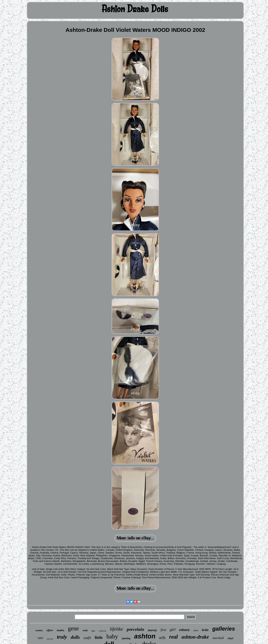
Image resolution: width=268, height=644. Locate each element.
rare (40, 638)
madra (60, 630)
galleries (224, 629)
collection (102, 631)
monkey (39, 630)
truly (62, 637)
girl (173, 629)
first (163, 630)
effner (50, 630)
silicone (50, 639)
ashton (145, 636)
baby (112, 636)
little (99, 637)
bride (205, 630)
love (93, 631)
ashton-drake (195, 637)
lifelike (116, 629)
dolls (75, 637)
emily (85, 630)
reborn (184, 630)
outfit (87, 638)
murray (152, 630)
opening (126, 638)
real (174, 637)
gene (73, 628)
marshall (218, 638)
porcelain (135, 629)
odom (196, 630)
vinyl (230, 638)
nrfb (162, 638)
